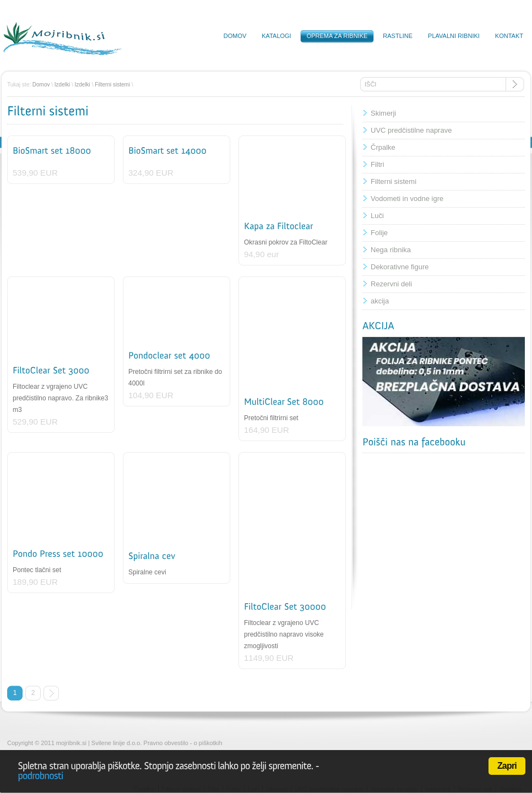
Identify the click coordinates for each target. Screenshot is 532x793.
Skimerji (383, 113)
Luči (377, 216)
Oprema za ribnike (337, 36)
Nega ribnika (391, 250)
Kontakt (509, 36)
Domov (235, 36)
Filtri (378, 164)
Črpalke (383, 147)
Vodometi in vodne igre (407, 199)
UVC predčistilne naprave (411, 130)
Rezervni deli (391, 284)
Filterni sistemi (112, 85)
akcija (380, 301)
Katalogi (276, 36)
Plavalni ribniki (454, 36)
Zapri (507, 766)
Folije (379, 233)
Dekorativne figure (400, 267)
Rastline (398, 36)
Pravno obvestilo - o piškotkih (183, 743)
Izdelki (62, 85)
